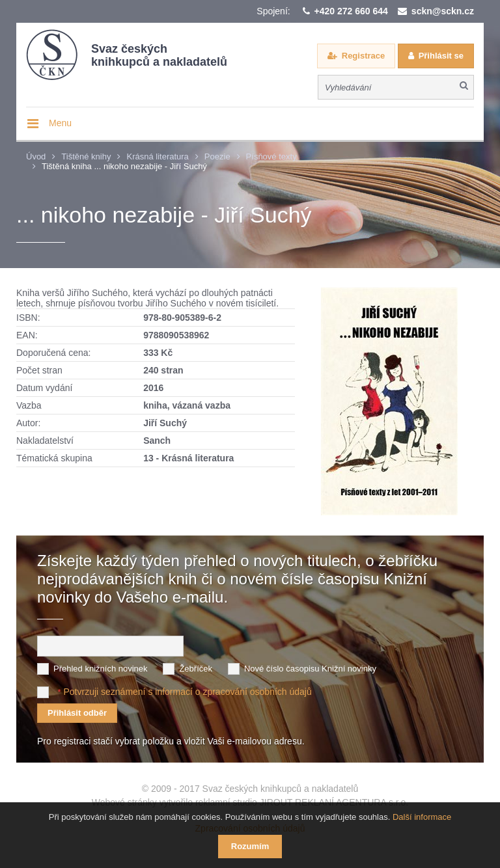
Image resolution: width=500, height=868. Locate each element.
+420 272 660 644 (351, 11)
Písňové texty (271, 156)
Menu (60, 123)
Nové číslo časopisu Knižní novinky (310, 669)
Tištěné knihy (86, 156)
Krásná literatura (157, 156)
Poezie (217, 156)
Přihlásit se (441, 56)
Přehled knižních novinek (101, 669)
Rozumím (250, 846)
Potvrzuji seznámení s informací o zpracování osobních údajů (187, 692)
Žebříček (196, 669)
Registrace (363, 56)
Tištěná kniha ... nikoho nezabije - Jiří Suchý (124, 166)
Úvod (36, 156)
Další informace (422, 817)
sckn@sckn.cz (443, 11)
